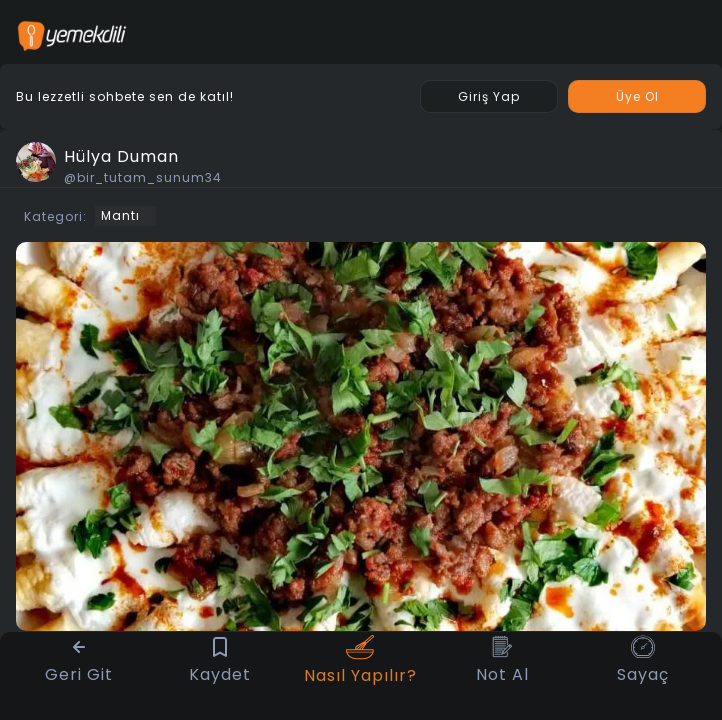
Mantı (120, 215)
